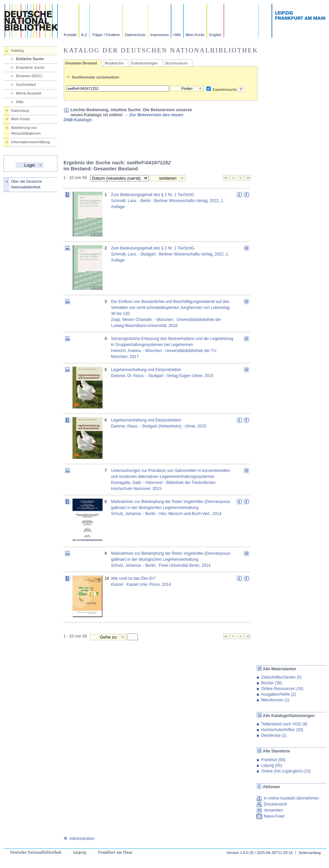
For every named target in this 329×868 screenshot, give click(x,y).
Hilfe (177, 35)
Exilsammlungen (144, 63)
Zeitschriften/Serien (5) (281, 677)
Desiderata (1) (274, 735)
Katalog (17, 50)
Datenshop (20, 111)
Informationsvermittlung (30, 142)
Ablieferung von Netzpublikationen (26, 130)
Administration (79, 839)
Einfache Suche (30, 59)
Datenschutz (135, 35)
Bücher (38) (272, 683)
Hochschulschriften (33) (282, 730)
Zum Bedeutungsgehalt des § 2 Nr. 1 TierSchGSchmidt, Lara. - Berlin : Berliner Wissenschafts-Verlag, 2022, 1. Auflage (168, 201)
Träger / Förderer (106, 35)
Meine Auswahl (29, 93)
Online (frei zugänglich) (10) (286, 771)
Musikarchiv (114, 63)
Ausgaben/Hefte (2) (279, 694)
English (215, 35)
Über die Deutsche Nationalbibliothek (27, 184)
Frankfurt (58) (273, 760)
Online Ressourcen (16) (282, 689)
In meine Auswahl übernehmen (291, 798)
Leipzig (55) (272, 765)
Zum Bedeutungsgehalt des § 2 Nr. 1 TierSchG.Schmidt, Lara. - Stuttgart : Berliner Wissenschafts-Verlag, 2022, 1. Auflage (170, 254)
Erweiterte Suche (30, 67)
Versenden (273, 810)
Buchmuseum (177, 63)
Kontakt (70, 35)
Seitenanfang (310, 853)
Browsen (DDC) (29, 76)
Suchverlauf (26, 84)
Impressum (159, 35)
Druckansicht (275, 804)
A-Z (84, 35)
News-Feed (274, 816)
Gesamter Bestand (81, 63)
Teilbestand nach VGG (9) (284, 724)
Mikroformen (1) (275, 700)
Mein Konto (195, 35)
